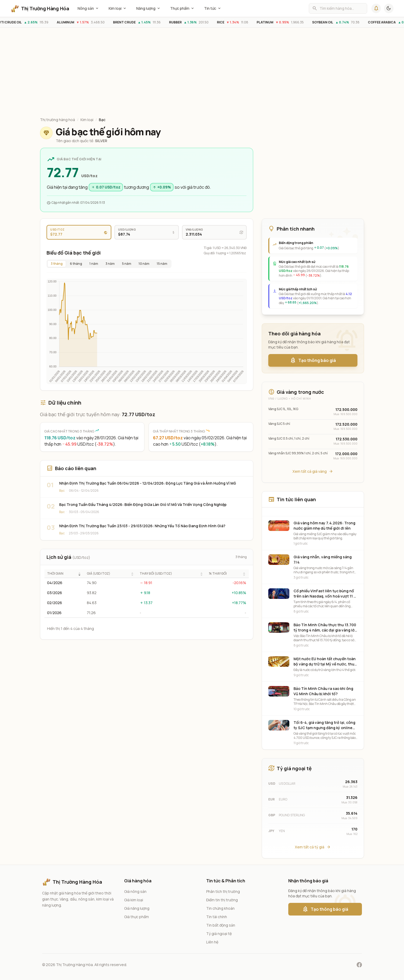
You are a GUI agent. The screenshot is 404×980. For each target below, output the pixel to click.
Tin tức (213, 8)
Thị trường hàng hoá (57, 120)
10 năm (144, 264)
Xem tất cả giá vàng (313, 471)
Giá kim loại (134, 900)
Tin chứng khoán (220, 908)
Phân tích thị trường (223, 891)
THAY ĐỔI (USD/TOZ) (156, 574)
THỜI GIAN (55, 574)
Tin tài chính (217, 917)
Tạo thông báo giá (313, 360)
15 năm (162, 264)
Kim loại (118, 8)
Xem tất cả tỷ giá (313, 847)
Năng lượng (148, 8)
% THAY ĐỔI (218, 574)
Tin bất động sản (221, 925)
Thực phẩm (182, 8)
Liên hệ (212, 942)
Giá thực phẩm (137, 917)
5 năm (127, 264)
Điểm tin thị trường (222, 900)
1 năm (94, 264)
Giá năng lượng (137, 908)
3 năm (110, 264)
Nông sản (88, 8)
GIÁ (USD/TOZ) (99, 574)
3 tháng (57, 264)
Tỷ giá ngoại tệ (219, 934)
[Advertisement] (202, 73)
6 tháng (76, 264)
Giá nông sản (135, 891)
